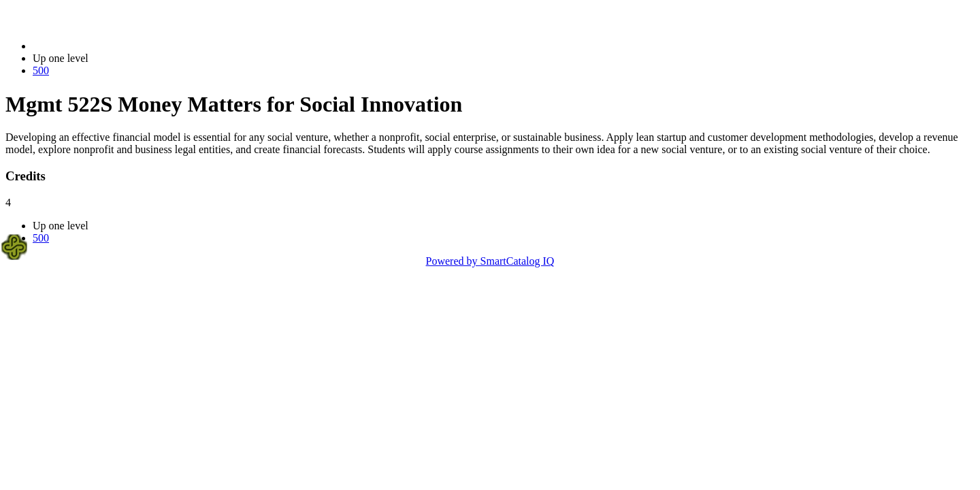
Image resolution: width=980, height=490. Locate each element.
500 (41, 70)
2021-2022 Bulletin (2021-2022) (104, 46)
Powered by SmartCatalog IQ (490, 261)
